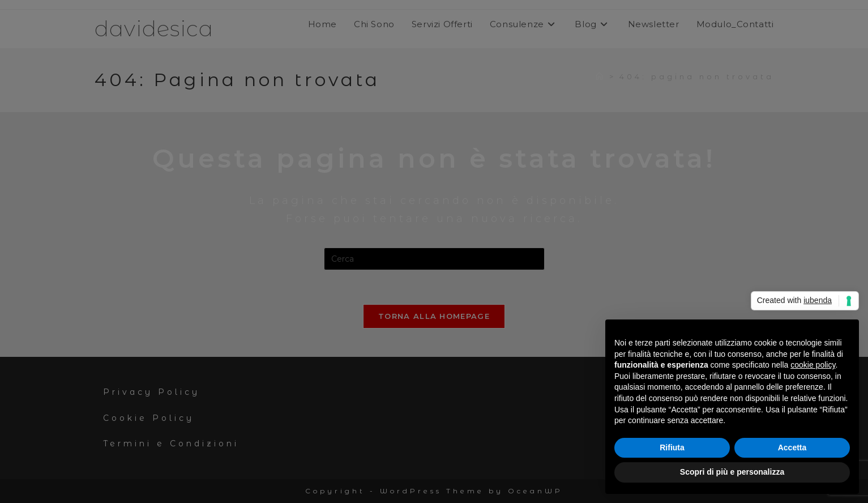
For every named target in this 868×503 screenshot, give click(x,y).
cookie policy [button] (813, 365)
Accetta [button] (792, 447)
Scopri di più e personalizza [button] (732, 472)
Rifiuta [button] (672, 447)
